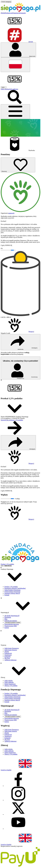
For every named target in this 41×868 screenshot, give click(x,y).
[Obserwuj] (18, 165)
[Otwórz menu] (15, 112)
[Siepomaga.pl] (20, 11)
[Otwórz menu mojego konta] (18, 50)
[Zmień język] (15, 65)
